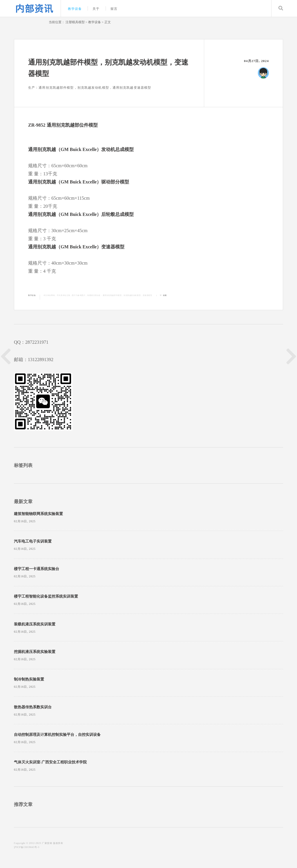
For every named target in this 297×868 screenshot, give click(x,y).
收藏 (165, 295)
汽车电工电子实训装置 (33, 541)
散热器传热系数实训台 (33, 707)
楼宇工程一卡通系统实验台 (37, 569)
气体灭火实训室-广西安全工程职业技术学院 (50, 762)
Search (281, 8)
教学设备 (75, 9)
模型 (93, 125)
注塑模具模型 (75, 22)
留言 (114, 9)
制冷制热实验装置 (29, 679)
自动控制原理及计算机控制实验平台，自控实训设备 (57, 735)
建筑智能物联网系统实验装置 (38, 514)
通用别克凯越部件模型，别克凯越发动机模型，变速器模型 (127, 295)
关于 (96, 9)
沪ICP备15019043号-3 (27, 847)
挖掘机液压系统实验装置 (35, 652)
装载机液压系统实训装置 (35, 624)
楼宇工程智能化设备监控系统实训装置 (46, 596)
